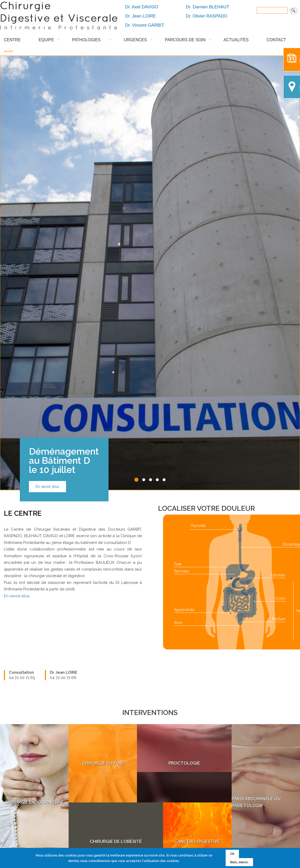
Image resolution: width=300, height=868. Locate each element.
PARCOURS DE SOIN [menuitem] (185, 41)
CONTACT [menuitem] (276, 40)
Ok (232, 854)
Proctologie (184, 554)
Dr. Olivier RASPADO (207, 16)
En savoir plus (47, 278)
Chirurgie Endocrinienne (34, 594)
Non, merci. (239, 862)
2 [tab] (144, 271)
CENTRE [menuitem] (12, 40)
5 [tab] (164, 271)
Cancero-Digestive (197, 633)
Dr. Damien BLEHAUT (208, 7)
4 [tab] (157, 271)
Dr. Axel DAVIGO (142, 7)
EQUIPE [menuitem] (46, 41)
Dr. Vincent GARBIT (145, 25)
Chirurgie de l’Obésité (116, 633)
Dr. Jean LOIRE (141, 16)
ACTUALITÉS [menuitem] (236, 40)
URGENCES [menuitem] (135, 41)
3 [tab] (151, 271)
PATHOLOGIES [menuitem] (89, 41)
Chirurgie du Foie (103, 554)
